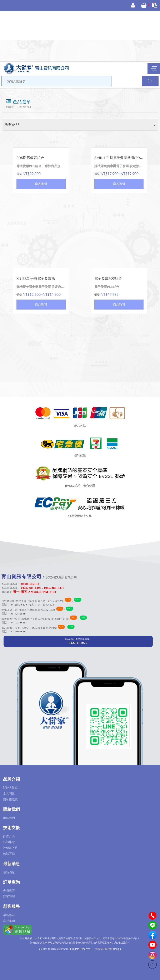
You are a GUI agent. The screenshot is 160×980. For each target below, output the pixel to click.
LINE (78, 600)
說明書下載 (10, 848)
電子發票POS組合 (108, 278)
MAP (68, 600)
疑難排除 (9, 842)
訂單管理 (9, 897)
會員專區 (9, 891)
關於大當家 (10, 788)
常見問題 (9, 793)
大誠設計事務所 (104, 949)
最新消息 (9, 872)
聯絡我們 (9, 818)
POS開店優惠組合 (30, 158)
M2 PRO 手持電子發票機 (36, 278)
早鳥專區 (9, 915)
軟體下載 (9, 854)
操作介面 (9, 836)
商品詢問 (41, 184)
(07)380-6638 (18, 632)
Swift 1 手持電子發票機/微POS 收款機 (119, 158)
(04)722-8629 (18, 623)
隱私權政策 (10, 799)
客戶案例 (9, 921)
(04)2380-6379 (18, 605)
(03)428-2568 (18, 614)
